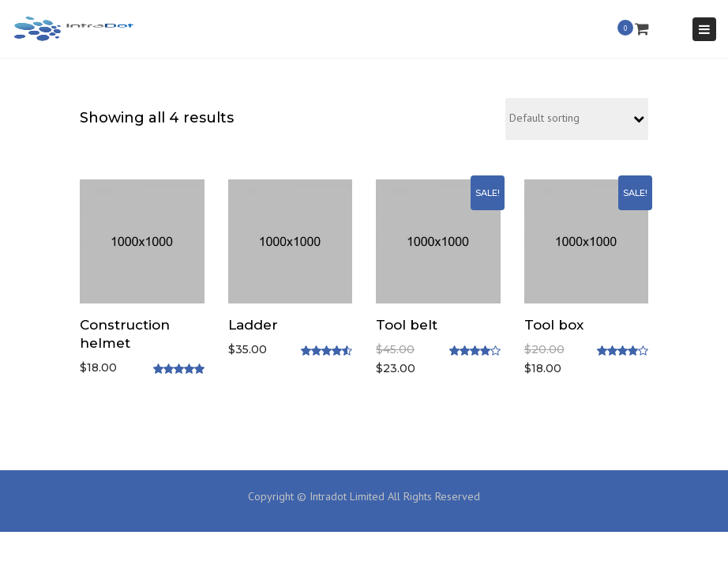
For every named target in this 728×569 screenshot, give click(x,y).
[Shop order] (577, 119)
